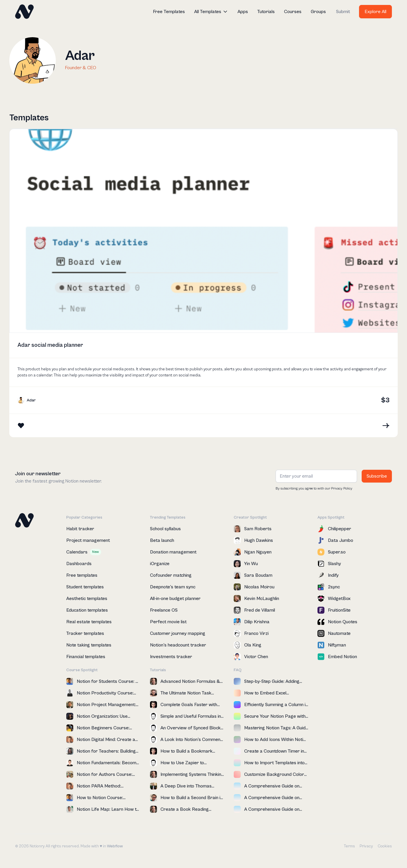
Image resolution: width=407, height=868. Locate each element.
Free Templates (169, 12)
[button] (211, 12)
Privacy (366, 846)
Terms (349, 846)
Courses (293, 12)
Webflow (115, 846)
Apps (243, 12)
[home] (24, 12)
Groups (318, 12)
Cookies (385, 846)
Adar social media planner (50, 345)
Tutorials (266, 12)
